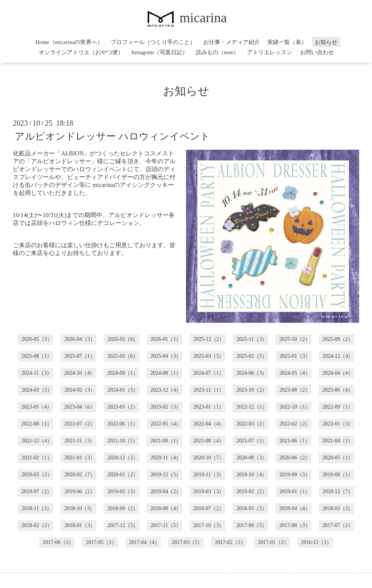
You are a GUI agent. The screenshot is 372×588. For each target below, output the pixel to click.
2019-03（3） (209, 492)
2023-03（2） (123, 407)
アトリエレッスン (270, 52)
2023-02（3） (166, 407)
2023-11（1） (209, 390)
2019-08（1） (338, 475)
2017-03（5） (188, 542)
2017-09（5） (252, 525)
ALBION (72, 153)
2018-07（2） (209, 508)
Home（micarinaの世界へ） (69, 42)
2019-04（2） (166, 492)
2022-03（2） (252, 424)
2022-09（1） (338, 407)
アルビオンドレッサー (61, 161)
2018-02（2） (37, 525)
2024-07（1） (209, 373)
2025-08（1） (37, 356)
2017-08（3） (295, 525)
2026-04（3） (80, 339)
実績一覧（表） (287, 42)
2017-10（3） (209, 525)
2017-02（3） (230, 542)
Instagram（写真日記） (160, 52)
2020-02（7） (80, 475)
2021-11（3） (80, 441)
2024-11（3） (37, 373)
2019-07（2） (37, 492)
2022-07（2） (80, 424)
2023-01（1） (209, 407)
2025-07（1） (80, 356)
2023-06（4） (338, 390)
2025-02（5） (252, 356)
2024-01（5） (123, 390)
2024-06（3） (252, 373)
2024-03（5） (37, 390)
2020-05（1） (338, 458)
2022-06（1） (123, 424)
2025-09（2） (338, 339)
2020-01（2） (123, 475)
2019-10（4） (252, 475)
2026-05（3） (37, 339)
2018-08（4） (166, 508)
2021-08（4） (209, 441)
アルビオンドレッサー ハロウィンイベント (112, 136)
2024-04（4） (338, 373)
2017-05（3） (101, 542)
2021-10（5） (123, 441)
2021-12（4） (37, 441)
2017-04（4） (144, 542)
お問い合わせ (317, 52)
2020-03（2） (37, 475)
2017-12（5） (123, 525)
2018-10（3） (80, 508)
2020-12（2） (123, 458)
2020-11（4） (166, 458)
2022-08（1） (37, 424)
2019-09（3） (295, 475)
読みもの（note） (218, 52)
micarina (186, 18)
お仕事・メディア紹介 (232, 42)
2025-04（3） (166, 356)
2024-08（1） (166, 373)
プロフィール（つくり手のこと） (153, 42)
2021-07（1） (252, 441)
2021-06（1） (295, 441)
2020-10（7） (209, 458)
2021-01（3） (80, 458)
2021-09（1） (166, 441)
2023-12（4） (166, 390)
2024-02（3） (80, 390)
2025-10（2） (295, 339)
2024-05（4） (295, 373)
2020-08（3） (252, 458)
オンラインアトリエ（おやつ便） (81, 52)
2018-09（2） (123, 508)
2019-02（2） (252, 492)
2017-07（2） (338, 525)
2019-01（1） (295, 492)
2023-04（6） (80, 407)
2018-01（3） (80, 525)
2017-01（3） (273, 542)
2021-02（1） (37, 458)
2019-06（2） (80, 492)
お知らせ (326, 42)
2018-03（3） (338, 508)
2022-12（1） (252, 407)
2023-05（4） (37, 407)
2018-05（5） (252, 508)
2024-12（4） (338, 356)
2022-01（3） (338, 424)
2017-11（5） (166, 525)
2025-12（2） (209, 339)
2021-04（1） (338, 441)
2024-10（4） (80, 373)
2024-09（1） (123, 373)
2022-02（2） (295, 424)
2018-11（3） (37, 508)
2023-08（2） (295, 390)
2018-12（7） (338, 492)
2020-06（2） (295, 458)
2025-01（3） (295, 356)
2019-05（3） (123, 492)
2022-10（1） (295, 407)
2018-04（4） (295, 508)
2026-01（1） (166, 339)
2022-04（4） (209, 424)
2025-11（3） (252, 339)
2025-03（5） (209, 356)
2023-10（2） (252, 390)
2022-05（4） (166, 424)
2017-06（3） (58, 542)
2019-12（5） (166, 475)
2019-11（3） (209, 475)
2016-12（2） (316, 542)
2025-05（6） (123, 356)
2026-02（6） (123, 339)
